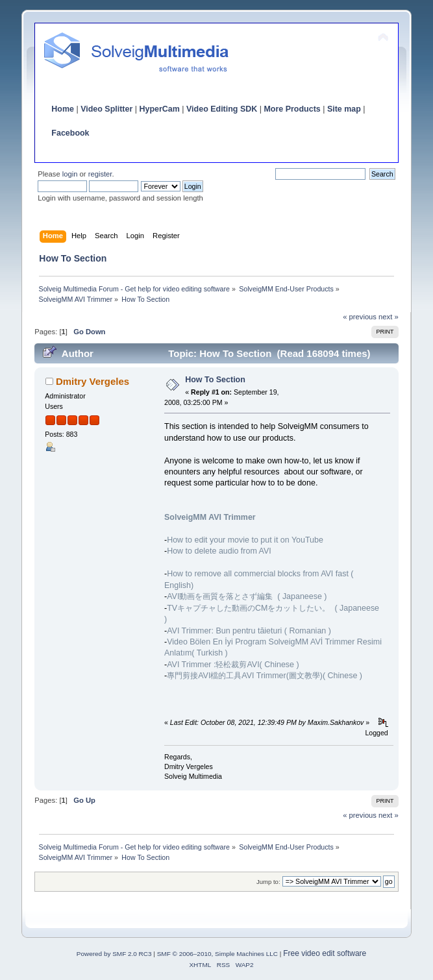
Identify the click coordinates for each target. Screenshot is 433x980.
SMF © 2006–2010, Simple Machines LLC (217, 954)
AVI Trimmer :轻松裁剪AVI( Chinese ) (233, 665)
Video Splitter (106, 109)
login (70, 174)
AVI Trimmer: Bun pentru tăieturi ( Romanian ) (249, 631)
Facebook (70, 133)
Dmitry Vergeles (93, 381)
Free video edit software (325, 953)
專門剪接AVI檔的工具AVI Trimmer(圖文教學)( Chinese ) (265, 676)
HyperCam (159, 109)
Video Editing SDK (222, 109)
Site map (344, 109)
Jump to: (268, 882)
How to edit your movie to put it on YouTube (245, 540)
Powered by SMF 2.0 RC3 (114, 954)
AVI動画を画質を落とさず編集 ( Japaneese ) (247, 596)
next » (389, 317)
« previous (360, 317)
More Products (292, 109)
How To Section (215, 380)
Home (63, 109)
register (100, 174)
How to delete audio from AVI (219, 551)
